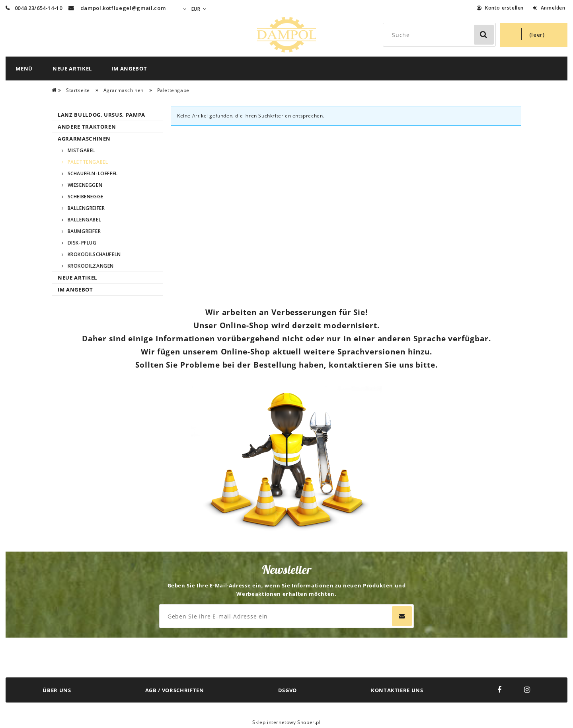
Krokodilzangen (91, 266)
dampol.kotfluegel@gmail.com (123, 8)
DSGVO (287, 690)
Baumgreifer (84, 231)
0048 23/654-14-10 (34, 8)
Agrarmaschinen (84, 139)
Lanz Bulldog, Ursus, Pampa (101, 115)
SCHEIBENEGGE (86, 197)
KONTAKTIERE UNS (397, 690)
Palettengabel (88, 162)
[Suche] (484, 35)
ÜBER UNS (57, 690)
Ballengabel (85, 220)
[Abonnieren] (402, 616)
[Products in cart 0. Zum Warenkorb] (534, 35)
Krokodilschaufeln (94, 254)
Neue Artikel (77, 278)
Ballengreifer (86, 208)
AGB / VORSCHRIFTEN (175, 690)
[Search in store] (441, 35)
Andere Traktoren (87, 127)
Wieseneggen (85, 185)
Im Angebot (75, 290)
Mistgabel (81, 150)
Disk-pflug (82, 243)
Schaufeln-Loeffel (93, 173)
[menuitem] (24, 68)
